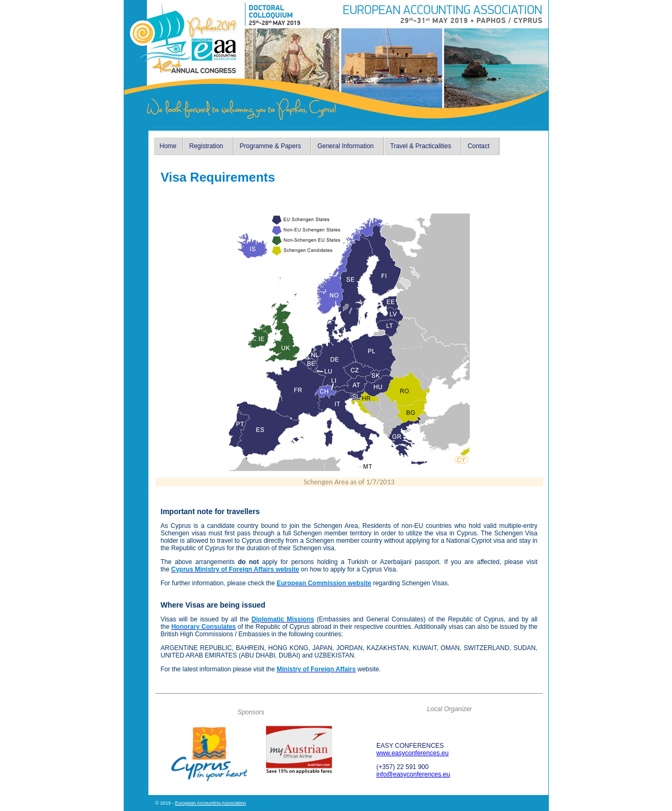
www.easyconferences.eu (412, 753)
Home (168, 146)
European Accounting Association (211, 803)
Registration (206, 146)
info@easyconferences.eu (413, 774)
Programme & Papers (270, 146)
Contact (479, 146)
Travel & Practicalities (421, 146)
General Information (346, 146)
